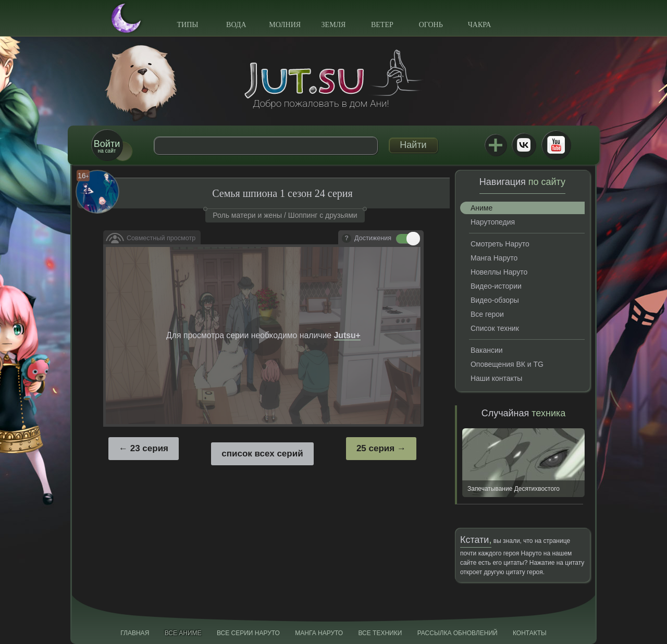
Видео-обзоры (495, 300)
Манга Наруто (494, 258)
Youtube (556, 145)
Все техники (380, 633)
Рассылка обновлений (458, 633)
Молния (285, 25)
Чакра (480, 25)
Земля (334, 25)
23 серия (149, 448)
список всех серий (262, 454)
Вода (236, 25)
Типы (187, 25)
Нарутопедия (493, 222)
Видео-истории (496, 286)
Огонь (431, 25)
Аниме (481, 208)
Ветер (382, 25)
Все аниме (183, 633)
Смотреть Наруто (500, 244)
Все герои (487, 314)
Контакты (530, 633)
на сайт (107, 146)
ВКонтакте (524, 145)
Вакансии (487, 350)
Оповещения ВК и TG (507, 364)
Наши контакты (496, 378)
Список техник (495, 328)
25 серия (375, 448)
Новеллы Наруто (499, 272)
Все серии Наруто (248, 633)
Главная (135, 633)
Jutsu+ (496, 145)
